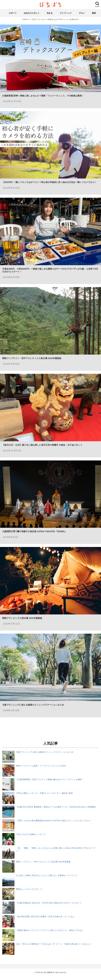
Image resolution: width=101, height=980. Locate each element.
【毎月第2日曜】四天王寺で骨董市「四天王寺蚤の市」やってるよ (45, 917)
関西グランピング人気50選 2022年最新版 (22, 618)
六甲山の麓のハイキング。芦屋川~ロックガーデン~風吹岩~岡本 (44, 793)
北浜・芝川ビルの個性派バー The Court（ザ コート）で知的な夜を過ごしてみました (54, 944)
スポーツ (13, 13)
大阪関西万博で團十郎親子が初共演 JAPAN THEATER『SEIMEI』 (34, 531)
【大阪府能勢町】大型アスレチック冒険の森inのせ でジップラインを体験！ (50, 779)
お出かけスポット (32, 13)
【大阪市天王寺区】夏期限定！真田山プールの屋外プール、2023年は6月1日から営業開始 (56, 807)
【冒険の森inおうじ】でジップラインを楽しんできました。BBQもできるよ (50, 930)
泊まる (50, 13)
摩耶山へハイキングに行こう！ (30, 889)
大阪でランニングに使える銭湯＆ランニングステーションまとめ (33, 705)
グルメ (82, 13)
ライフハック (66, 13)
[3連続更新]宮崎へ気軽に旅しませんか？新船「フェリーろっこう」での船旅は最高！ (43, 96)
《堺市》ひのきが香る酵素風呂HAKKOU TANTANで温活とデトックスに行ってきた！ (54, 821)
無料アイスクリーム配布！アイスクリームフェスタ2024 (41, 766)
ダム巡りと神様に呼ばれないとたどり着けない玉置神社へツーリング (47, 875)
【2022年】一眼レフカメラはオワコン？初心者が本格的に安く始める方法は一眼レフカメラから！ (49, 182)
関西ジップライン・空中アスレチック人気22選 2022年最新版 (32, 358)
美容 (94, 13)
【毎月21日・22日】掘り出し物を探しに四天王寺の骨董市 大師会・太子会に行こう (42, 445)
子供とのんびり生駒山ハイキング (31, 834)
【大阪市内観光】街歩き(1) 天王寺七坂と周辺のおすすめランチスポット (49, 903)
